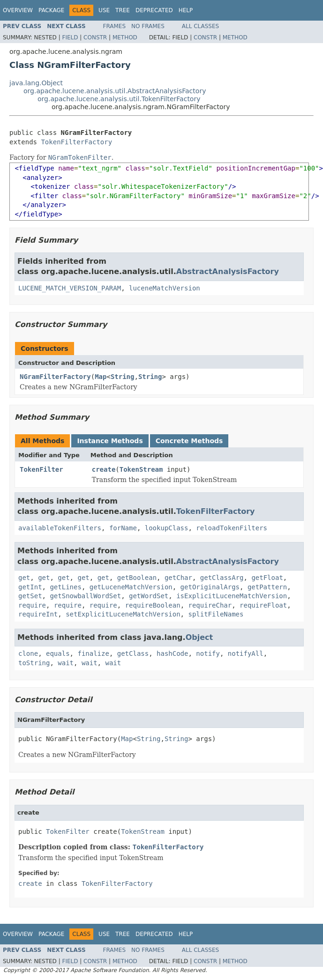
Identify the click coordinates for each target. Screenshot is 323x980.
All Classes (200, 26)
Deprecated (154, 10)
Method (125, 37)
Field (70, 37)
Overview (18, 10)
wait (66, 663)
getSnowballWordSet (85, 596)
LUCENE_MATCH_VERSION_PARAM (70, 288)
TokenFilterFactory (76, 142)
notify (208, 653)
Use (104, 10)
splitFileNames (216, 614)
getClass (133, 653)
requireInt (38, 614)
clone (28, 653)
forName (123, 528)
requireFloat (263, 605)
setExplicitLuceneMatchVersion (123, 614)
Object (199, 637)
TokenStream (141, 469)
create (104, 469)
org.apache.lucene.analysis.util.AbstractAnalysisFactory (115, 91)
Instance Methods (110, 441)
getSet (30, 596)
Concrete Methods (189, 441)
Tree (123, 10)
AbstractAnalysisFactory (228, 271)
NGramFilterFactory (55, 377)
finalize (93, 653)
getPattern (267, 587)
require (32, 605)
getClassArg (222, 578)
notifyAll (246, 653)
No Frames (148, 26)
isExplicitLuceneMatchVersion (232, 596)
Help (186, 10)
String (123, 377)
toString (34, 663)
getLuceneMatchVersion (131, 587)
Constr (95, 37)
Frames (115, 26)
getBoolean (137, 578)
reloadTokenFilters (232, 528)
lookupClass (167, 528)
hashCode (172, 653)
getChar (178, 578)
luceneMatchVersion (165, 288)
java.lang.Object (36, 83)
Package (51, 10)
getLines (65, 587)
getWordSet (149, 596)
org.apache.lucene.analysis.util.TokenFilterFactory (119, 99)
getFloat (267, 578)
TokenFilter (41, 469)
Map (101, 377)
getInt (30, 587)
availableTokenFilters (60, 528)
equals (58, 653)
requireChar (210, 605)
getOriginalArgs (210, 587)
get (24, 578)
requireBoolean (153, 605)
